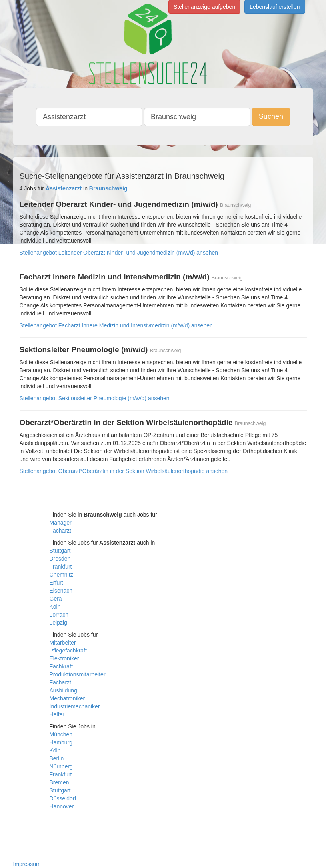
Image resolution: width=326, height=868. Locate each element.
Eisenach (61, 591)
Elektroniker (64, 658)
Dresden (60, 559)
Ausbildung (63, 690)
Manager (61, 523)
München (61, 734)
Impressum (27, 864)
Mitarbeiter (63, 643)
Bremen (59, 782)
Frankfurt (61, 567)
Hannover (62, 806)
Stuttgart (60, 551)
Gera (56, 599)
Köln (55, 607)
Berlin (57, 758)
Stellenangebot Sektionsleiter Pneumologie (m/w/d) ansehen (95, 398)
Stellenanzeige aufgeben (204, 7)
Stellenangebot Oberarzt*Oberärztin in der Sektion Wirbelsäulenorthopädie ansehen (124, 471)
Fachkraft (61, 666)
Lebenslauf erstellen (275, 7)
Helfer (57, 714)
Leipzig (58, 623)
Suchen (271, 116)
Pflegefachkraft (68, 651)
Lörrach (59, 615)
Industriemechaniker (75, 706)
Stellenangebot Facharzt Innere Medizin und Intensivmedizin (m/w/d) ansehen (116, 325)
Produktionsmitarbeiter (78, 674)
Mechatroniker (67, 698)
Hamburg (61, 742)
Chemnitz (61, 575)
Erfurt (56, 583)
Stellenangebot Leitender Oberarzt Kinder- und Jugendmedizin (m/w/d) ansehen (119, 253)
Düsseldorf (63, 798)
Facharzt (60, 531)
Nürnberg (61, 766)
